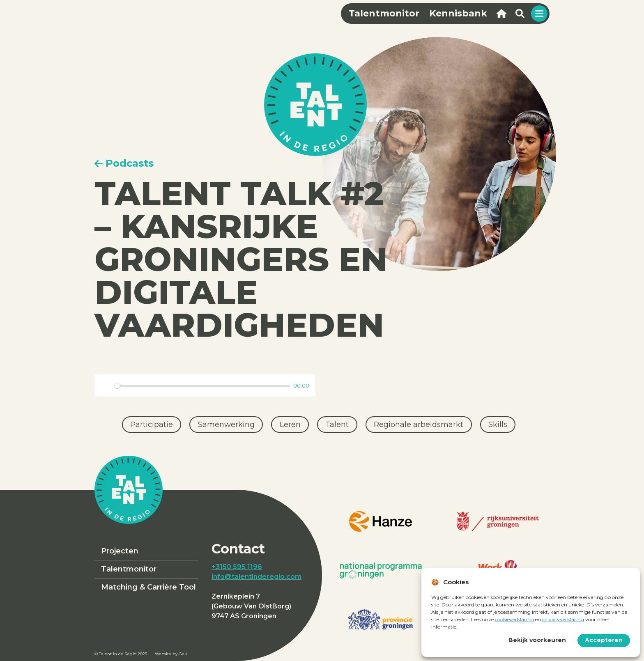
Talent (337, 425)
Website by (171, 654)
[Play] (106, 386)
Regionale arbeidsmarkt (419, 425)
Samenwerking (226, 425)
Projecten (120, 551)
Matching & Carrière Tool (148, 587)
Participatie (152, 425)
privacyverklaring (563, 619)
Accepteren (604, 640)
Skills (498, 425)
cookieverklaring (514, 619)
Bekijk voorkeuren (537, 640)
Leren (290, 425)
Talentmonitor (129, 569)
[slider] (202, 386)
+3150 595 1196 (237, 567)
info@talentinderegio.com (256, 577)
